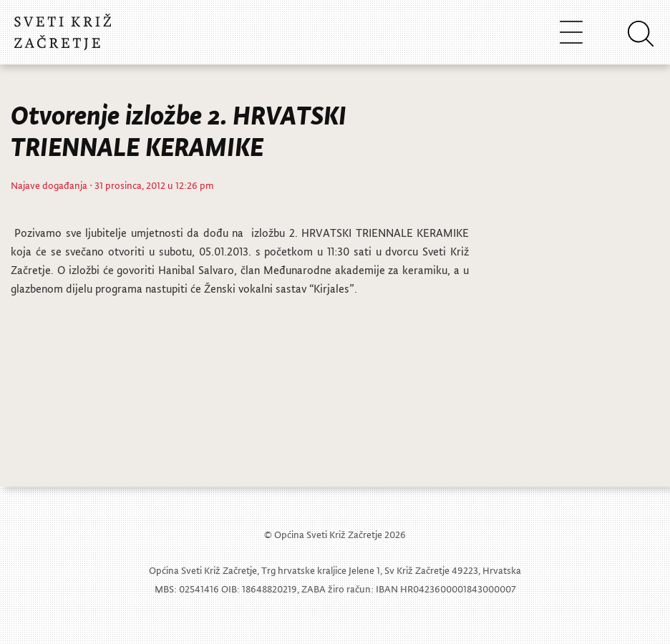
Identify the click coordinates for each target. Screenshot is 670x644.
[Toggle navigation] (571, 32)
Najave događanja (49, 185)
